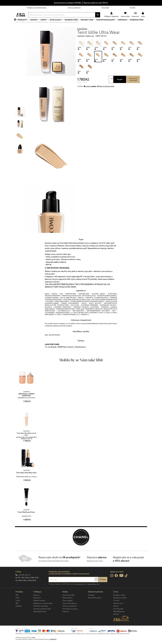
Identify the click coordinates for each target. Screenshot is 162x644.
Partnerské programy (70, 616)
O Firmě (116, 607)
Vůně (17, 605)
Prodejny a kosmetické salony (37, 8)
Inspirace (125, 23)
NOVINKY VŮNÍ (89, 23)
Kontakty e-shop (119, 602)
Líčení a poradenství (74, 8)
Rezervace (37, 605)
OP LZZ (116, 621)
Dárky (46, 23)
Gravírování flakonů (70, 610)
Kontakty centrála (120, 605)
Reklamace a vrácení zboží (43, 610)
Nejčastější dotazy (40, 618)
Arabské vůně (74, 23)
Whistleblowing (119, 618)
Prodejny (91, 602)
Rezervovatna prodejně (133, 86)
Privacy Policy (81, 591)
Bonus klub (105, 8)
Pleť (17, 602)
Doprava (36, 602)
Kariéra (116, 613)
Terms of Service (92, 591)
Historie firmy (118, 610)
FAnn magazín (68, 607)
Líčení (18, 607)
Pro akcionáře (118, 616)
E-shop (18, 579)
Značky (36, 23)
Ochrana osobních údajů (42, 616)
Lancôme (82, 35)
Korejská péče (139, 23)
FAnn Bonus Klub (69, 602)
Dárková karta (68, 605)
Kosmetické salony (108, 23)
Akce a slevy (58, 23)
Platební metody (39, 607)
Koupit (120, 86)
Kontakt (133, 8)
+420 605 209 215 (24, 582)
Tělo (17, 610)
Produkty (25, 23)
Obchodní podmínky (41, 613)
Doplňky (19, 613)
